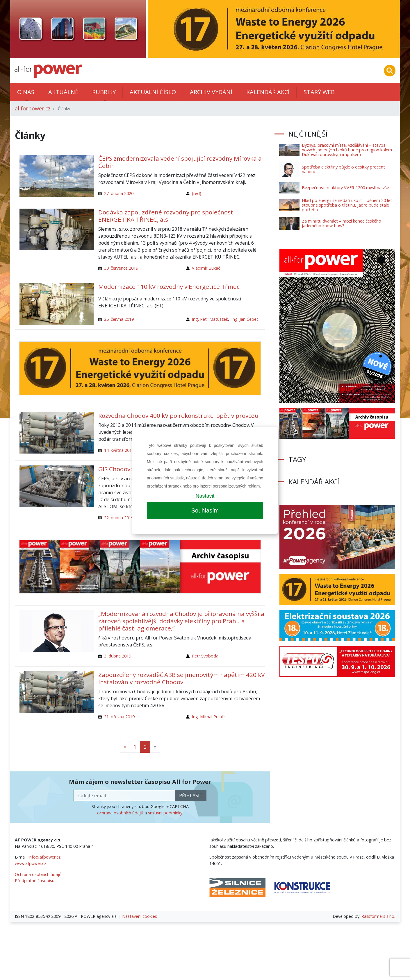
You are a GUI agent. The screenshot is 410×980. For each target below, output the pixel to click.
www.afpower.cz (31, 863)
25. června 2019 (119, 319)
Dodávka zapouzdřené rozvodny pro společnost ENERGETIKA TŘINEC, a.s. (166, 216)
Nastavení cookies (140, 916)
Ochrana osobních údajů (38, 874)
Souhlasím (205, 510)
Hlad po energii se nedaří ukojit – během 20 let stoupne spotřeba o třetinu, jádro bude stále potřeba (347, 205)
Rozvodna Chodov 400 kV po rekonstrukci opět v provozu (178, 415)
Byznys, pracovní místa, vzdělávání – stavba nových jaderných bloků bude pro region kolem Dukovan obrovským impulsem (347, 150)
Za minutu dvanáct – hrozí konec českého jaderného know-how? (342, 223)
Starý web (319, 92)
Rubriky (104, 92)
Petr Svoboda (205, 656)
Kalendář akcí (268, 92)
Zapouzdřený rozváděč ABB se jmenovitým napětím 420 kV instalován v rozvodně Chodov (181, 678)
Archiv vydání (211, 92)
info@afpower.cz (44, 857)
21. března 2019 (119, 717)
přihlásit (191, 796)
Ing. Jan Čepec (245, 319)
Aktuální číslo (153, 92)
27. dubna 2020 (119, 193)
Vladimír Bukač (206, 268)
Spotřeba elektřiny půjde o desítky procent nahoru (343, 169)
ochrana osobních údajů (120, 813)
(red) (197, 193)
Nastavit (205, 496)
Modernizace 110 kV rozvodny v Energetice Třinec (169, 286)
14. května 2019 (119, 450)
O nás (26, 92)
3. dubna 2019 (118, 656)
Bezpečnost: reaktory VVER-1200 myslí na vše (345, 188)
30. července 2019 (121, 268)
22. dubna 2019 (119, 518)
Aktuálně (63, 92)
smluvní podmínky (165, 813)
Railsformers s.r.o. (378, 916)
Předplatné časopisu (35, 880)
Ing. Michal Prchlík (209, 717)
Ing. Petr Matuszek (210, 319)
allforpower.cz (33, 108)
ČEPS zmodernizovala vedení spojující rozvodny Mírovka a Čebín (180, 162)
